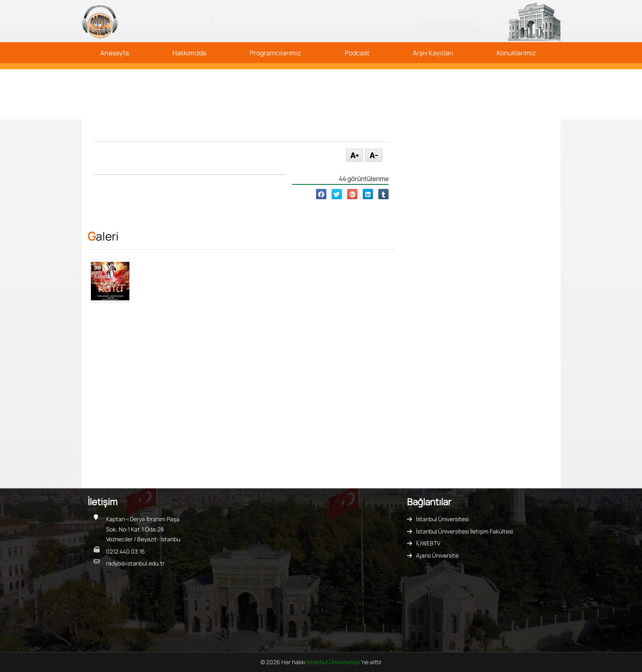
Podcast (357, 53)
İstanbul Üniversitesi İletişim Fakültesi (465, 531)
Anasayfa (115, 53)
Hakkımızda (189, 53)
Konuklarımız (516, 53)
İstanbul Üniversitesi (442, 519)
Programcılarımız (275, 53)
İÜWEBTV (428, 543)
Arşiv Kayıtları (433, 53)
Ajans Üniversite (437, 555)
